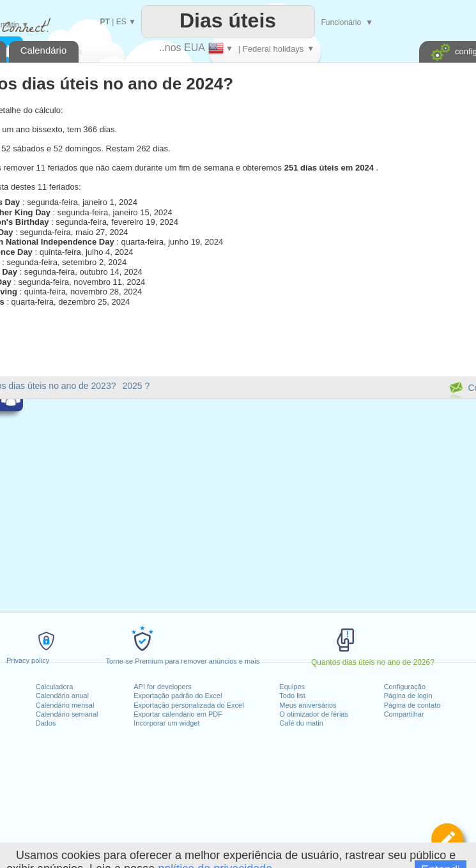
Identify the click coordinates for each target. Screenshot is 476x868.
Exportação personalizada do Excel (188, 705)
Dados (46, 723)
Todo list (292, 696)
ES (121, 22)
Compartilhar (404, 714)
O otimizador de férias (314, 714)
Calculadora (55, 687)
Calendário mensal (65, 705)
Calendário (44, 50)
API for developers (163, 687)
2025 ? (136, 386)
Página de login (408, 696)
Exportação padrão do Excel (178, 696)
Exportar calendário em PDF (178, 714)
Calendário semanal (67, 714)
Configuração (405, 687)
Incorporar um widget (166, 723)
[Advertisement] (342, 231)
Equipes (292, 687)
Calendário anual (62, 696)
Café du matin (301, 723)
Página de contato (412, 705)
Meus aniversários (308, 705)
